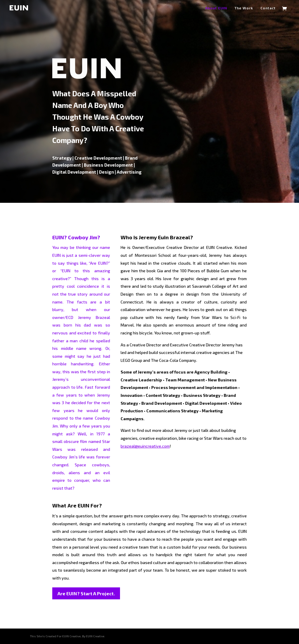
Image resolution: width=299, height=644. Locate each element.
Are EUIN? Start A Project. (86, 593)
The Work (244, 8)
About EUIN (216, 8)
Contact (268, 8)
